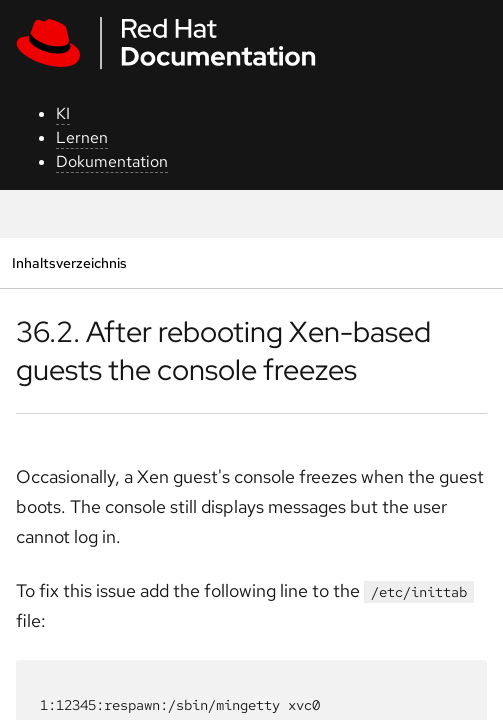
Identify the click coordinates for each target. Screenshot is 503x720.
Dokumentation (112, 161)
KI (63, 113)
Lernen (82, 137)
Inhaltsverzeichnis (69, 262)
